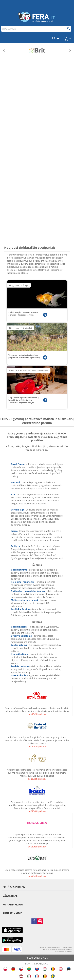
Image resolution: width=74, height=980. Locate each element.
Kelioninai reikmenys (23, 582)
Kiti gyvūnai (14, 285)
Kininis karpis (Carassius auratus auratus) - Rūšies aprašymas (23, 314)
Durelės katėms (20, 675)
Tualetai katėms (20, 666)
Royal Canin (17, 464)
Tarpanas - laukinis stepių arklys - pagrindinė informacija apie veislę (24, 356)
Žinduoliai (27, 328)
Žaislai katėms (19, 645)
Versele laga (17, 510)
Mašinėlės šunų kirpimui (24, 600)
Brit (13, 494)
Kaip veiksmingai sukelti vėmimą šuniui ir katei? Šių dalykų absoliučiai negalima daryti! (24, 400)
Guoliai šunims (19, 570)
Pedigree (16, 546)
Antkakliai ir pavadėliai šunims (28, 591)
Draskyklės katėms (21, 636)
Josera (15, 531)
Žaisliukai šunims (20, 609)
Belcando (16, 482)
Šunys (12, 371)
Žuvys (26, 285)
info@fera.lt (68, 950)
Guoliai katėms (19, 627)
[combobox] (36, 29)
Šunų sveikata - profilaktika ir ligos (33, 371)
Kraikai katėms (19, 654)
